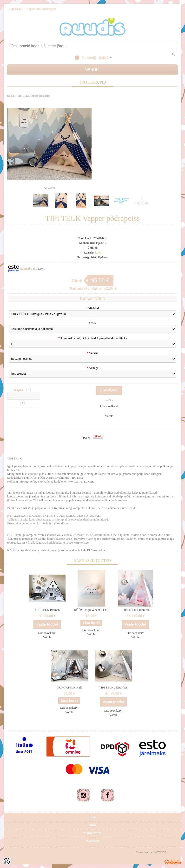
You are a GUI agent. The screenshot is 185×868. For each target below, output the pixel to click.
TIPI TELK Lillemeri (135, 610)
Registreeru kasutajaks (40, 9)
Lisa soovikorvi (109, 406)
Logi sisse (16, 9)
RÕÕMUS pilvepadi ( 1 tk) (91, 610)
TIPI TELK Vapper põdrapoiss (34, 96)
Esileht (11, 96)
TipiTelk (101, 243)
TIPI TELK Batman (47, 610)
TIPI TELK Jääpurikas (113, 687)
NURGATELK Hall (69, 687)
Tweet (86, 438)
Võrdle (109, 416)
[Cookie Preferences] (7, 861)
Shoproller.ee (173, 862)
